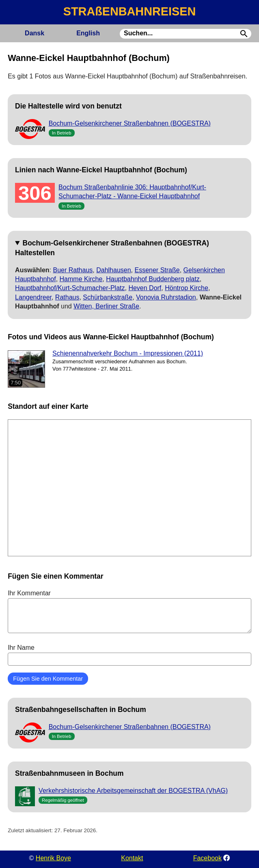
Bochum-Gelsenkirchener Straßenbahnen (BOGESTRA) (130, 123)
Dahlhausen (113, 270)
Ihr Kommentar (129, 611)
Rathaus (67, 297)
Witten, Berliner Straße (106, 306)
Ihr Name (129, 655)
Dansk (35, 33)
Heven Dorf (145, 288)
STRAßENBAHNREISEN (129, 11)
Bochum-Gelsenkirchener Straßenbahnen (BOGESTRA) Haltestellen (112, 248)
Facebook (207, 858)
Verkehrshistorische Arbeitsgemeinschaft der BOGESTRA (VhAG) (133, 791)
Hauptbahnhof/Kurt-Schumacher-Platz (70, 288)
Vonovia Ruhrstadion (166, 297)
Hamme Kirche (81, 279)
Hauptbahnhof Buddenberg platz (153, 279)
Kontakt (132, 858)
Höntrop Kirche (187, 288)
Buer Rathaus (73, 270)
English (88, 33)
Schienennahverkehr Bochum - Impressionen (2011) (128, 353)
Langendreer (33, 297)
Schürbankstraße (108, 297)
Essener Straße (157, 270)
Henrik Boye (53, 858)
